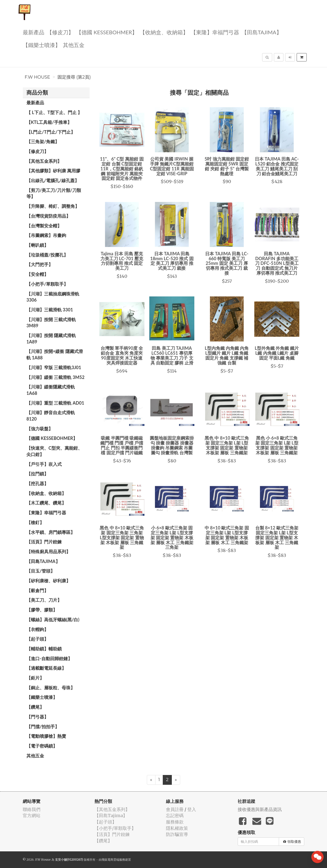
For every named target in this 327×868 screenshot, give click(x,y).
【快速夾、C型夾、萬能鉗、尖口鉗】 (54, 451)
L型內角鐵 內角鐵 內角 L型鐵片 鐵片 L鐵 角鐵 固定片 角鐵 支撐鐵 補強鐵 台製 (227, 355)
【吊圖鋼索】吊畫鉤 (46, 235)
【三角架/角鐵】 (43, 141)
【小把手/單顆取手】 (47, 284)
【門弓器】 (37, 717)
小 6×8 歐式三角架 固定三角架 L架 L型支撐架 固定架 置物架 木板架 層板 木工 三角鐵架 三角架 (172, 537)
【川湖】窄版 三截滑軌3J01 (54, 367)
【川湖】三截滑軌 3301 (50, 310)
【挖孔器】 (37, 483)
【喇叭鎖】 (37, 245)
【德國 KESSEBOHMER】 (107, 32)
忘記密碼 (175, 815)
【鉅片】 (35, 678)
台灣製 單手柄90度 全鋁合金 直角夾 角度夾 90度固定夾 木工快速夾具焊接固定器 (122, 355)
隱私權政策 (177, 828)
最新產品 (34, 32)
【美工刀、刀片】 (44, 600)
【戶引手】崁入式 (44, 464)
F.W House (37, 77)
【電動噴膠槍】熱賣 (46, 736)
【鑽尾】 (35, 707)
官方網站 (32, 815)
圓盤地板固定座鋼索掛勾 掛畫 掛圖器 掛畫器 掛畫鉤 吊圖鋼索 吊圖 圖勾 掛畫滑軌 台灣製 (172, 445)
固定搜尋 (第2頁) (74, 77)
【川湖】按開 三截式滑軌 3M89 (51, 323)
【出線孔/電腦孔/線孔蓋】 (53, 180)
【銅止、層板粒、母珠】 (51, 688)
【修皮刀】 (60, 32)
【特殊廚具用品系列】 (48, 551)
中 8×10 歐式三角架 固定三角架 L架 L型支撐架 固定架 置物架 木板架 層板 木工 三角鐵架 (227, 535)
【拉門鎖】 (37, 474)
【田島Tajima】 (262, 32)
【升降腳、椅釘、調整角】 (53, 206)
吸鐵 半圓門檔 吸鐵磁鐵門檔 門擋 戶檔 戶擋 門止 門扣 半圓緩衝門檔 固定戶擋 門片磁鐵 (122, 445)
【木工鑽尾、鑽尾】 (46, 503)
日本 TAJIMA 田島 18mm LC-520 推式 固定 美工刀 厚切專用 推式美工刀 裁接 (172, 261)
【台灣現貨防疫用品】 (48, 216)
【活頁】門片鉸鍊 (44, 542)
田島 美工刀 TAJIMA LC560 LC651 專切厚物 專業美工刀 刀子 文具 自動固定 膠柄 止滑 (172, 355)
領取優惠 (292, 842)
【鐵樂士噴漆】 (42, 45)
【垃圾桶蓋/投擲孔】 (47, 255)
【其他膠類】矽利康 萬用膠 (53, 171)
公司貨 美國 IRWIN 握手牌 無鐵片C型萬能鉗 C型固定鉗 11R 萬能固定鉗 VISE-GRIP (172, 166)
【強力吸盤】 (40, 429)
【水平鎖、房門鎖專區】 (51, 532)
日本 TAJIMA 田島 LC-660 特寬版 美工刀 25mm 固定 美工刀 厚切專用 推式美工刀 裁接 (227, 263)
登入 (192, 809)
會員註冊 (175, 809)
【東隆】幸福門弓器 (215, 32)
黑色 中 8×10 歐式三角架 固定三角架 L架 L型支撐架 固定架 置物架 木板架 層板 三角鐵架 (227, 445)
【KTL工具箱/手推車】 (49, 122)
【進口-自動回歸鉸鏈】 (49, 658)
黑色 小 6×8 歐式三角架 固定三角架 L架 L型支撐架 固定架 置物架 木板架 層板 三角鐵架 (277, 445)
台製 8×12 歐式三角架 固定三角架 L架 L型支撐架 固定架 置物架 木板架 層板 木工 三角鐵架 (277, 537)
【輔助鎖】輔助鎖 (44, 649)
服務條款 (175, 822)
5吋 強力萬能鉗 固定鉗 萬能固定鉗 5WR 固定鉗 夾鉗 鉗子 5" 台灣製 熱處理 (227, 166)
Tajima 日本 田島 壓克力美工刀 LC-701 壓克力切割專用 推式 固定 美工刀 (122, 261)
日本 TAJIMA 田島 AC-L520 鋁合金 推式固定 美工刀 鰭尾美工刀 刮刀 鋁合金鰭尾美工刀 (277, 166)
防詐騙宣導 (177, 834)
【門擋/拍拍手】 (43, 727)
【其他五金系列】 (44, 161)
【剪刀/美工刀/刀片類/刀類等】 (54, 193)
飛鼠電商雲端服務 (113, 860)
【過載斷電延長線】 (46, 668)
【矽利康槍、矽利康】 (48, 581)
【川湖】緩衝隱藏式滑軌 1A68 (51, 390)
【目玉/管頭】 (41, 571)
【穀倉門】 (37, 590)
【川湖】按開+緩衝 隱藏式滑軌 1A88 (55, 354)
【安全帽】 (37, 274)
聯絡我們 (32, 809)
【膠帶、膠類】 (42, 610)
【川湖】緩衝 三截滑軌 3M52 (55, 377)
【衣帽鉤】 (37, 629)
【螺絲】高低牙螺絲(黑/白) (53, 620)
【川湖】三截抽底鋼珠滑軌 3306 (53, 297)
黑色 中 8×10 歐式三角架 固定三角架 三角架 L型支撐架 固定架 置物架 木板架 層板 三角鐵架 (122, 537)
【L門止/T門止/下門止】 (51, 132)
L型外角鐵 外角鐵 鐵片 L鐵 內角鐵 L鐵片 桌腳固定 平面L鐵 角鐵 (277, 353)
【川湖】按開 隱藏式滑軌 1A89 (51, 339)
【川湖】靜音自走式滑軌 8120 (51, 416)
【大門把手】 (40, 264)
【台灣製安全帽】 (44, 226)
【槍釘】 (35, 522)
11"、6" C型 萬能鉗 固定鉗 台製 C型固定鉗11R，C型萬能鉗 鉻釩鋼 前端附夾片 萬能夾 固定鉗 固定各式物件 (122, 169)
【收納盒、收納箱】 (164, 32)
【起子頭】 (37, 639)
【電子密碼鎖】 (42, 746)
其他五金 (74, 45)
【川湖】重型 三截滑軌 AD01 (55, 403)
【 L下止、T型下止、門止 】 (54, 112)
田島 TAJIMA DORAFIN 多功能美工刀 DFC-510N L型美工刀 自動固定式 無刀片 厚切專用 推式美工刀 (277, 263)
